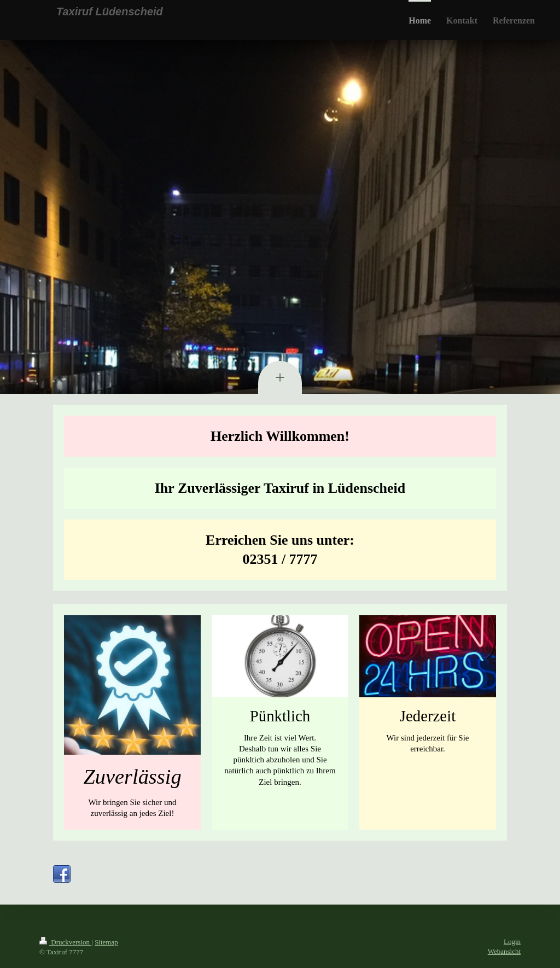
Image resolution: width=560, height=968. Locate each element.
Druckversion (65, 942)
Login (512, 941)
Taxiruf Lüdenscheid (110, 11)
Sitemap (106, 942)
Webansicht (504, 951)
